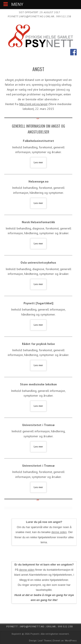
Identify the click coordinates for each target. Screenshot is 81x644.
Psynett (13, 16)
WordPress (71, 641)
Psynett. (35, 634)
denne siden (59, 532)
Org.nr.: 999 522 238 (58, 16)
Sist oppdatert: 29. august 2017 (39, 12)
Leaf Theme (44, 641)
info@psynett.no (32, 16)
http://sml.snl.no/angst (33, 104)
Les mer (38, 162)
